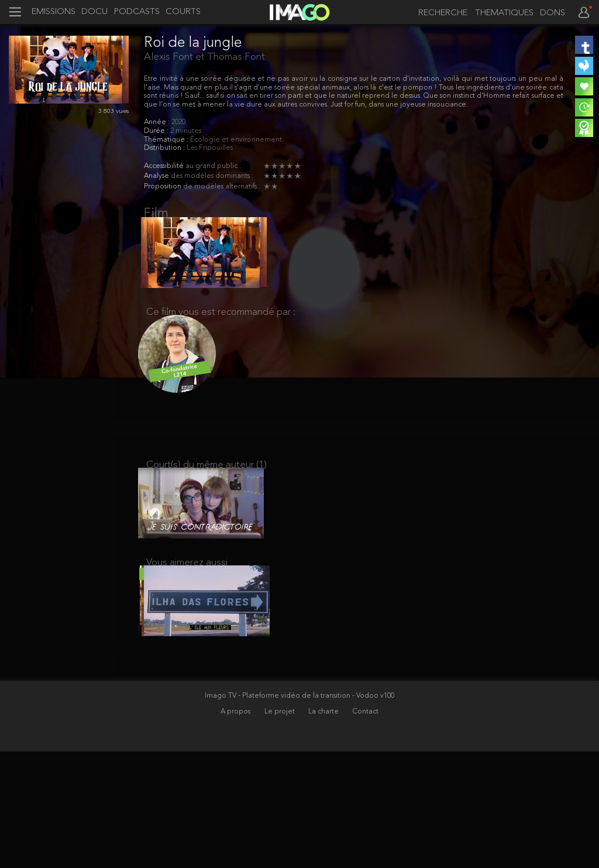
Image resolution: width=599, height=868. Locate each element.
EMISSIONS (54, 12)
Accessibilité (165, 166)
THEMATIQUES (504, 13)
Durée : (157, 131)
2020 (178, 122)
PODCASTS (137, 12)
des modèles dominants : (212, 176)
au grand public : (213, 166)
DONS (552, 13)
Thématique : (167, 140)
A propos (236, 828)
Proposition (163, 187)
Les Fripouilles (210, 148)
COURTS (183, 12)
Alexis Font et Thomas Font (204, 57)
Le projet (280, 828)
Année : (158, 122)
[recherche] (440, 13)
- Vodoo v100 (373, 812)
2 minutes (186, 131)
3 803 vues (113, 111)
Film (156, 214)
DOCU (94, 12)
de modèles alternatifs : (222, 187)
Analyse (157, 176)
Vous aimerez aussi (187, 587)
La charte (324, 828)
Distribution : (165, 148)
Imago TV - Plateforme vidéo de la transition (278, 812)
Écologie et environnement (236, 140)
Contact (366, 828)
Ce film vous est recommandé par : (221, 322)
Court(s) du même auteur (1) (206, 480)
